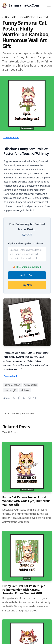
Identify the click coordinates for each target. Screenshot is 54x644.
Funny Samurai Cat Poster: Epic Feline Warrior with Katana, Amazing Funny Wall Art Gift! (24, 590)
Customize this (11, 137)
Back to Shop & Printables (20, 414)
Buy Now (27, 285)
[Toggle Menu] (49, 5)
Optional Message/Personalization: (26, 243)
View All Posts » (10, 432)
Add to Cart (27, 275)
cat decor (25, 390)
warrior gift (11, 390)
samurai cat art (13, 385)
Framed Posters (27, 17)
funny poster (31, 385)
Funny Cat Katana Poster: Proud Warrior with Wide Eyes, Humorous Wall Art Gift (26, 501)
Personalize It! (11, 376)
